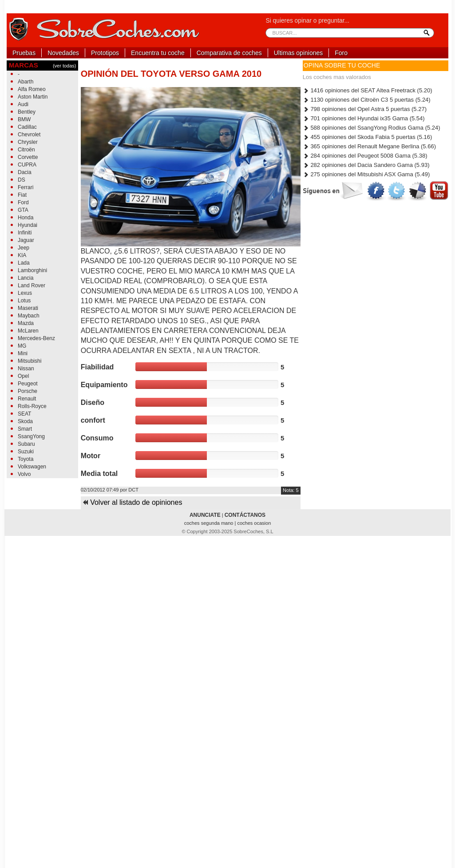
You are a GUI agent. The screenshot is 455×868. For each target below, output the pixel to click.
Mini (23, 353)
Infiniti (25, 233)
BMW (24, 119)
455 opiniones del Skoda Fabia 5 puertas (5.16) (368, 137)
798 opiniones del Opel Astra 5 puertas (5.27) (365, 109)
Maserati (28, 308)
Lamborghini (32, 270)
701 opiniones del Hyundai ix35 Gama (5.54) (364, 118)
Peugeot (28, 384)
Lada (24, 263)
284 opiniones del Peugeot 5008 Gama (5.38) (365, 156)
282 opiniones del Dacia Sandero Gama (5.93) (366, 165)
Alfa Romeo (32, 89)
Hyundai (28, 225)
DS (22, 180)
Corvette (28, 157)
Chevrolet (29, 135)
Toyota (26, 459)
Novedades (63, 53)
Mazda (26, 323)
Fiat (22, 195)
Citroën (26, 150)
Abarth (26, 82)
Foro (341, 53)
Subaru (26, 444)
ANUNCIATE (205, 515)
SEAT (24, 414)
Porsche (28, 391)
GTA (23, 210)
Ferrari (26, 187)
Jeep (24, 248)
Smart (25, 429)
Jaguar (26, 240)
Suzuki (26, 452)
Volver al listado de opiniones (132, 502)
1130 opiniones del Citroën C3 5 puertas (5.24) (367, 100)
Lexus (25, 293)
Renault (27, 399)
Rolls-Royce (32, 406)
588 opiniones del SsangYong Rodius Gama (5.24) (372, 128)
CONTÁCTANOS (245, 515)
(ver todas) (65, 66)
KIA (22, 255)
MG (22, 346)
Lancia (26, 278)
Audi (23, 104)
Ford (23, 202)
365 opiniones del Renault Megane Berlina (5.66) (369, 146)
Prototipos (105, 53)
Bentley (27, 112)
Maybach (29, 316)
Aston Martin (33, 97)
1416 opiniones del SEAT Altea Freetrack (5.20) (368, 90)
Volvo (24, 474)
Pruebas (24, 53)
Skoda (25, 421)
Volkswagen (32, 467)
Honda (26, 218)
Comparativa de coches (229, 53)
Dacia (25, 172)
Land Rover (32, 285)
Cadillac (27, 127)
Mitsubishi (30, 361)
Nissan (26, 369)
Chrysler (28, 142)
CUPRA (27, 165)
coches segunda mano (210, 523)
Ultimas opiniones (299, 53)
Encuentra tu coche (158, 53)
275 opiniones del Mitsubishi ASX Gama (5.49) (366, 174)
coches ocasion (254, 523)
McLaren (28, 331)
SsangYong (31, 436)
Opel (23, 376)
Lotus (24, 301)
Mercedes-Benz (36, 338)
